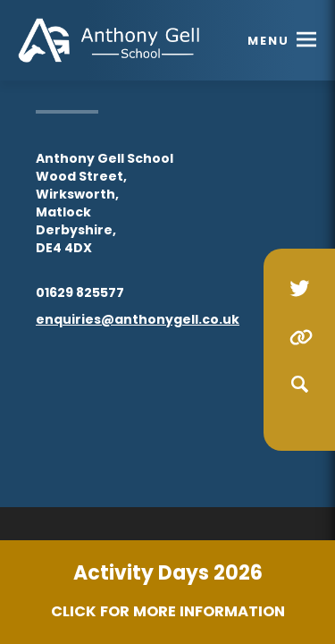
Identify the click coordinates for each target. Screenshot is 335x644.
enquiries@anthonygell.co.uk (138, 319)
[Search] (299, 385)
